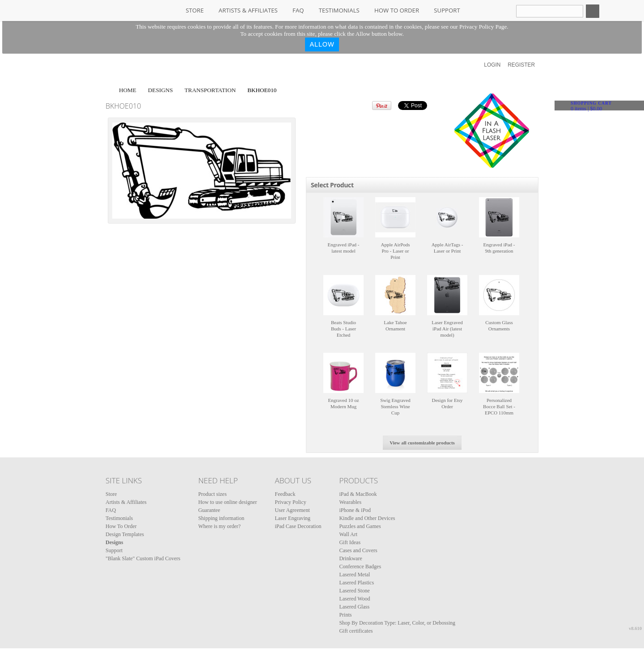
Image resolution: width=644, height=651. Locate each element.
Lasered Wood (354, 599)
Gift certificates (356, 631)
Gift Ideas (350, 542)
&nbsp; (343, 217)
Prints (345, 615)
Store (195, 10)
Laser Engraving (292, 518)
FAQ (298, 10)
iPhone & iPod (355, 510)
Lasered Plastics (356, 583)
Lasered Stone (354, 591)
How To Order (397, 10)
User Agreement (292, 510)
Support (447, 10)
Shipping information (221, 518)
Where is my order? (219, 526)
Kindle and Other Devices (367, 518)
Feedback (285, 494)
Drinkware (350, 558)
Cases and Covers (358, 550)
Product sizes (212, 494)
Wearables (350, 502)
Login (492, 65)
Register (521, 65)
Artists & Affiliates (248, 10)
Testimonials (339, 10)
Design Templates (125, 534)
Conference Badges (360, 566)
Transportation (210, 90)
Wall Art (348, 534)
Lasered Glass (354, 607)
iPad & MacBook (358, 494)
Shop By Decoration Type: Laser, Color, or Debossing (397, 623)
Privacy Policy (290, 502)
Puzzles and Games (360, 526)
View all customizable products (422, 443)
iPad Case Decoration (298, 526)
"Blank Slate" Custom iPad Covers (143, 558)
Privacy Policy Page (483, 27)
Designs (161, 90)
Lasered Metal (354, 575)
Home (128, 90)
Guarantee (209, 510)
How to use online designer (227, 502)
